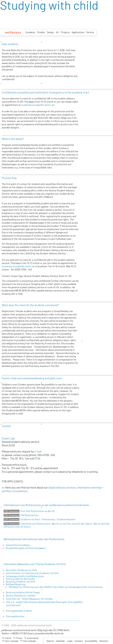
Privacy (17, 638)
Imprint (6, 638)
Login (70, 641)
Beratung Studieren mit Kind (21, 582)
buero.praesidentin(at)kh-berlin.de (46, 633)
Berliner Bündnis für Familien (21, 596)
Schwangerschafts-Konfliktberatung (25, 576)
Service (90, 32)
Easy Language (10, 641)
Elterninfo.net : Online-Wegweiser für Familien (29, 599)
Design (50, 32)
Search (50, 641)
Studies (41, 32)
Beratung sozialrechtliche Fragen (23, 592)
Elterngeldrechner (15, 616)
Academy (30, 32)
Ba (7, 584)
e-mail (38, 451)
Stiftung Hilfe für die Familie (20, 579)
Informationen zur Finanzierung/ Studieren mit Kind (32, 573)
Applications (78, 32)
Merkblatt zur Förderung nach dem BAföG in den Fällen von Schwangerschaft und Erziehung (56, 587)
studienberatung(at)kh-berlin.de (38, 105)
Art (57, 32)
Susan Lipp (8, 438)
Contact (79, 641)
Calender (60, 641)
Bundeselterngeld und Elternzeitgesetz (26, 548)
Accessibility (91, 641)
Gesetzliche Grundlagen (18, 545)
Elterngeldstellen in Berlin (19, 611)
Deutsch (104, 641)
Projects (65, 32)
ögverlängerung (17, 584)
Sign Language (28, 641)
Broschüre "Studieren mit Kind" (22, 570)
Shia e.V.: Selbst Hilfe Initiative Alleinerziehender (31, 602)
